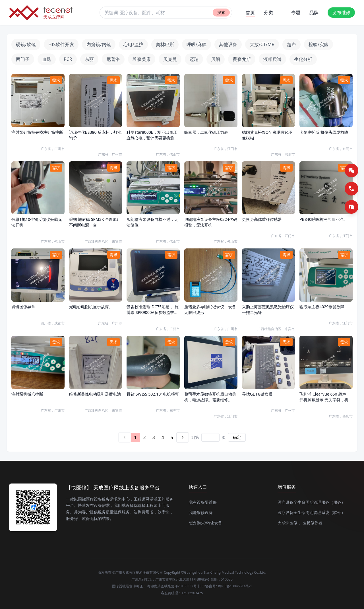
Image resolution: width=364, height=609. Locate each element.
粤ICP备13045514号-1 (235, 586)
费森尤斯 (242, 59)
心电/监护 (133, 44)
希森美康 (142, 59)
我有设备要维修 (203, 502)
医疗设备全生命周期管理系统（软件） (311, 512)
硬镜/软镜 (26, 44)
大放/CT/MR (262, 44)
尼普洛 (113, 59)
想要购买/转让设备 (205, 523)
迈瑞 (194, 59)
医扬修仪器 (313, 523)
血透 (47, 59)
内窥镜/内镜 (99, 44)
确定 (237, 437)
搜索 (221, 12)
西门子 (23, 59)
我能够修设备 (201, 512)
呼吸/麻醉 (197, 44)
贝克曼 (170, 59)
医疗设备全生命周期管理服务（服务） (311, 502)
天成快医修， (289, 523)
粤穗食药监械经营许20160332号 (172, 586)
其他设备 (228, 44)
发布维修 (341, 13)
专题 (296, 13)
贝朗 (216, 59)
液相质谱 (272, 59)
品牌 (314, 13)
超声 (291, 44)
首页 (250, 13)
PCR (68, 59)
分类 (268, 13)
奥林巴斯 (165, 44)
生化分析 (303, 59)
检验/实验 (318, 44)
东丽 (89, 59)
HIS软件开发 (61, 44)
